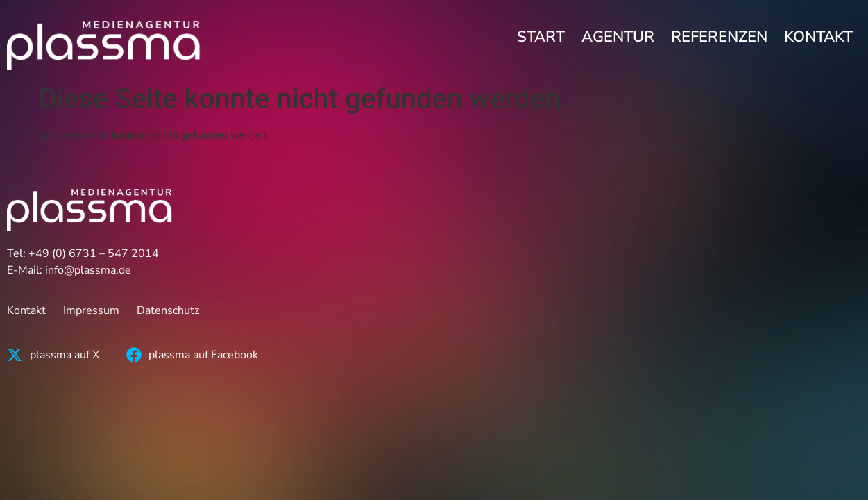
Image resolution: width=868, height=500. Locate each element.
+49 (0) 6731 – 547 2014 (94, 253)
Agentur (618, 37)
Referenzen (719, 37)
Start (541, 37)
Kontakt (818, 37)
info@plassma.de (88, 270)
